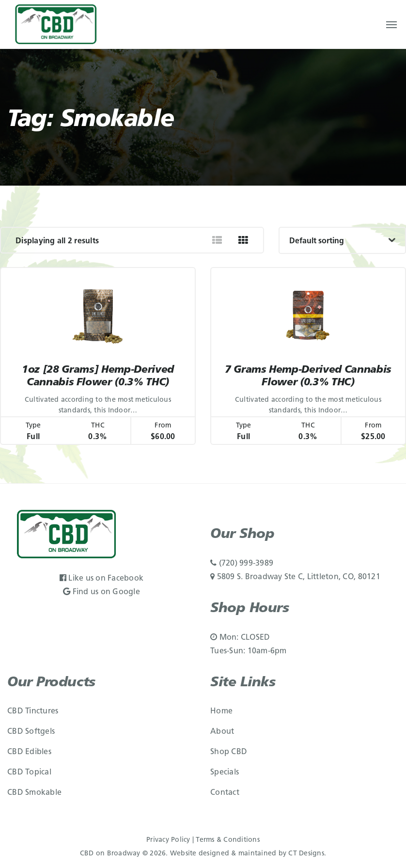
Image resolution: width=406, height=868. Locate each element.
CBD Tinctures (33, 711)
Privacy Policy (168, 840)
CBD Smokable (34, 793)
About (222, 732)
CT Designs (306, 854)
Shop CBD (229, 752)
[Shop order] (342, 240)
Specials (225, 773)
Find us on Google (101, 592)
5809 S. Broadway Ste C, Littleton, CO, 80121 (295, 577)
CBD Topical (29, 773)
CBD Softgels (31, 732)
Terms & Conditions (228, 840)
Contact (225, 793)
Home (221, 711)
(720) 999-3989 (242, 564)
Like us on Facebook (101, 579)
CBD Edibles (29, 752)
